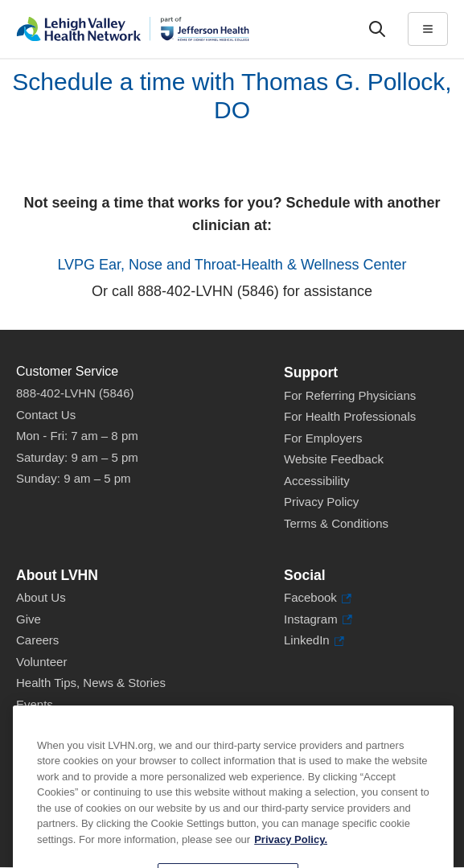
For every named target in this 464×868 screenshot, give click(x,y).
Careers (37, 640)
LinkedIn (314, 641)
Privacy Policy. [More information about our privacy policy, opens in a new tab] (291, 855)
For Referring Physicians (350, 395)
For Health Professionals (350, 416)
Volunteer (41, 662)
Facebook (318, 598)
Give (29, 619)
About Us (41, 597)
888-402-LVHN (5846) (75, 393)
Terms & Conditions (336, 523)
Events (35, 704)
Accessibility (317, 481)
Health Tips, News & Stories (91, 683)
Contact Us (46, 415)
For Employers (323, 438)
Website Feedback (334, 459)
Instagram (318, 620)
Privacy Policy (321, 502)
